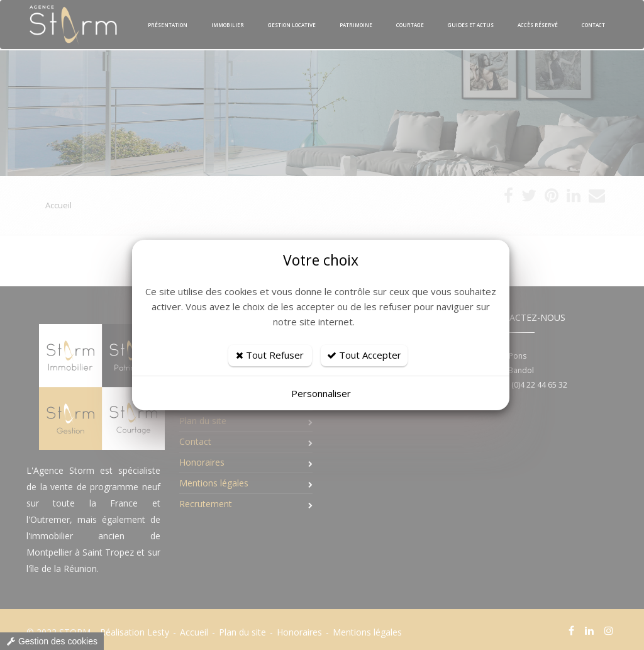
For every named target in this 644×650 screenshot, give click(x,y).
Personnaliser (321, 393)
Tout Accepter (364, 355)
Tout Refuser (270, 355)
